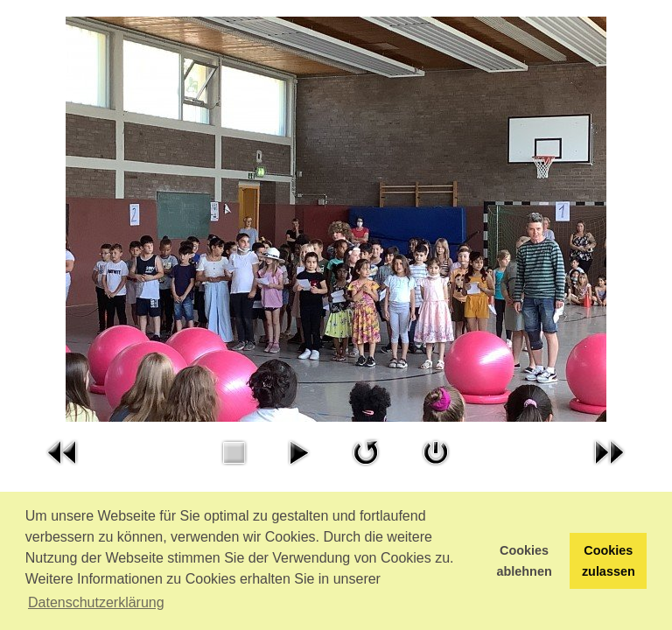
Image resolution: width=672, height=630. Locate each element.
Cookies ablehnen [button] (525, 561)
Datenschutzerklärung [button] (96, 602)
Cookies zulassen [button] (609, 561)
